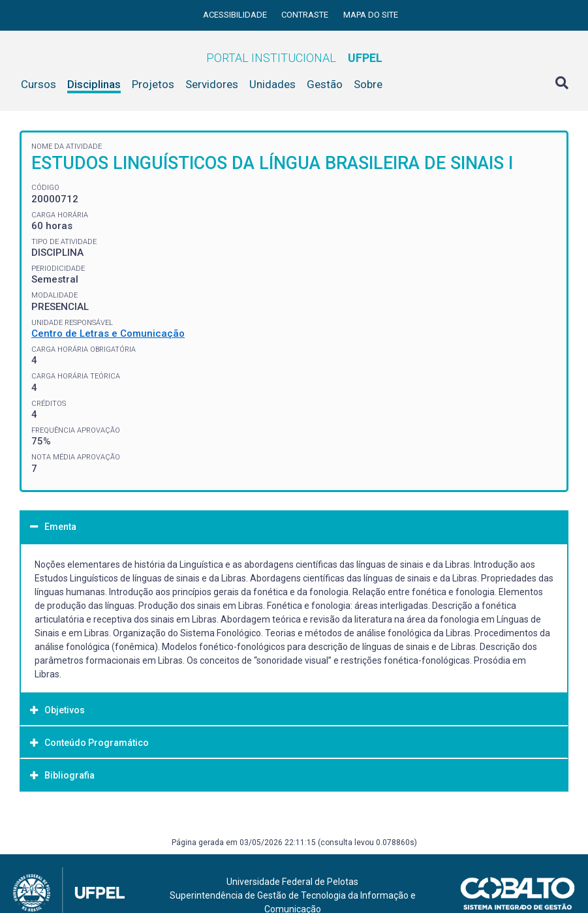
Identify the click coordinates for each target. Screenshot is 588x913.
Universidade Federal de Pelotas (292, 882)
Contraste (306, 15)
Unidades (272, 84)
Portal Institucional (294, 58)
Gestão (325, 84)
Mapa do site (371, 15)
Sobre (368, 84)
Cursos (39, 84)
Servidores (212, 84)
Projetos (153, 84)
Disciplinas (94, 84)
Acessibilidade (236, 15)
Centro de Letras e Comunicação (108, 333)
